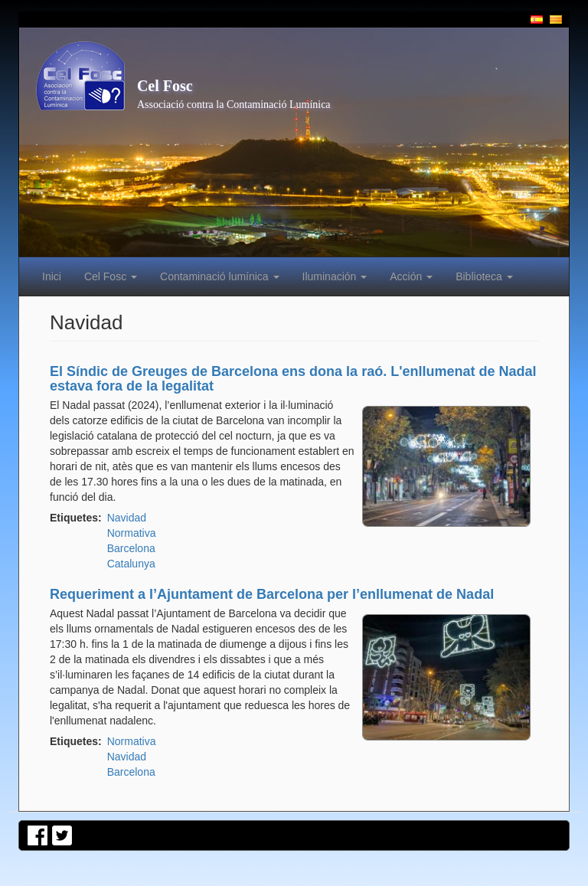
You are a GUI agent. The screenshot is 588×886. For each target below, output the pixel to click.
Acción (411, 276)
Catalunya (131, 564)
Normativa (132, 533)
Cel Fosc (165, 86)
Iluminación (335, 276)
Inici (52, 276)
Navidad (127, 518)
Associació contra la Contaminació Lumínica (234, 105)
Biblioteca (484, 276)
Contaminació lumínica (220, 276)
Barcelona (131, 548)
